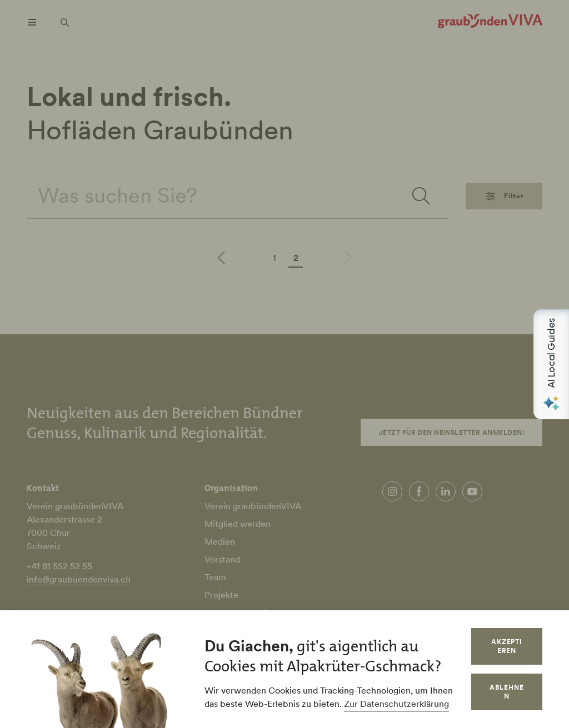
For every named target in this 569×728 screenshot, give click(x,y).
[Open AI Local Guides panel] (551, 364)
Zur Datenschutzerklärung (396, 704)
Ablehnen (507, 692)
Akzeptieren (507, 646)
